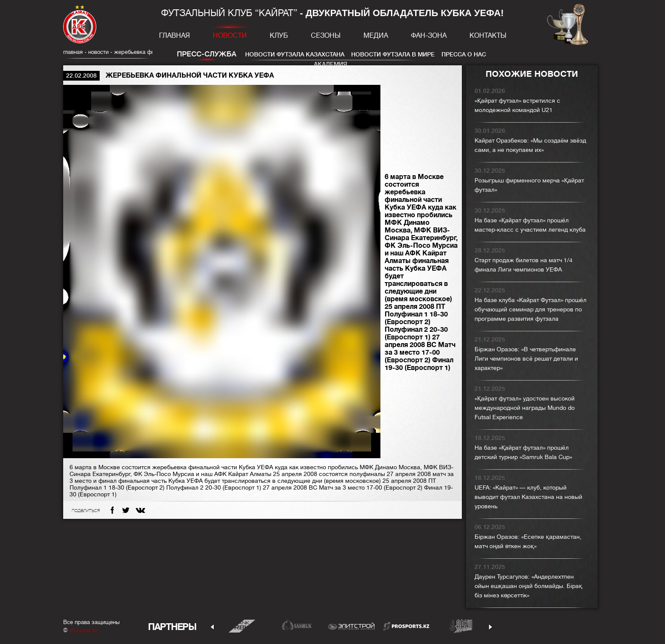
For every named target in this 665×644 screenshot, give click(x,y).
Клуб (279, 36)
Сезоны (326, 36)
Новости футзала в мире (393, 54)
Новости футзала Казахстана (295, 54)
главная (73, 52)
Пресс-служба (207, 54)
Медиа (376, 36)
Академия (331, 64)
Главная (175, 36)
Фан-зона (429, 36)
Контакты (488, 36)
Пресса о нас (464, 54)
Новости (230, 36)
